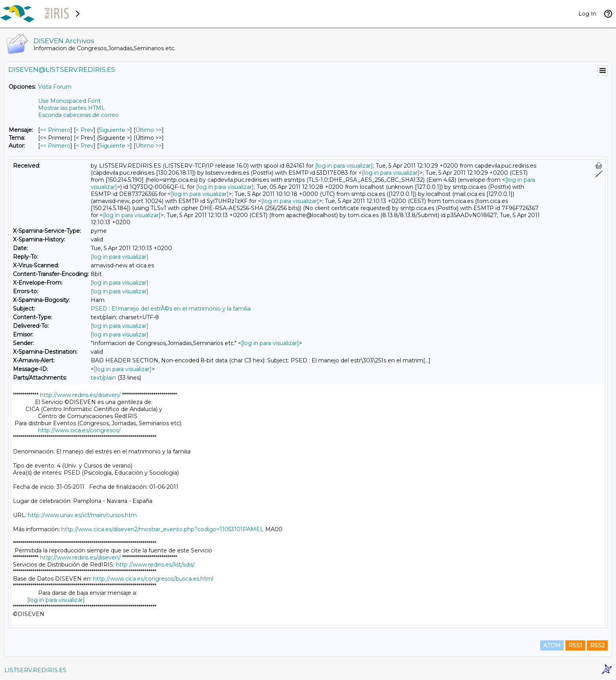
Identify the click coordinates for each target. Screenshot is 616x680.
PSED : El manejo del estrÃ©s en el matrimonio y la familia (171, 309)
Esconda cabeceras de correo (78, 115)
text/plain (103, 378)
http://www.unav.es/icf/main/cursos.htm (82, 515)
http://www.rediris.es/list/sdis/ (155, 565)
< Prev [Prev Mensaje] (85, 130)
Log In (587, 14)
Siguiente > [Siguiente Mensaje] (115, 130)
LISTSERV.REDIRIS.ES (35, 670)
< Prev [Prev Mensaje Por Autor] (85, 146)
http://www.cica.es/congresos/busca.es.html (153, 579)
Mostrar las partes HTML (71, 108)
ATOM (552, 645)
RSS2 (597, 645)
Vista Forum (55, 87)
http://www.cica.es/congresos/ (79, 430)
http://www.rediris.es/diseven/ (80, 395)
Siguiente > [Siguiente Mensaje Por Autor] (115, 146)
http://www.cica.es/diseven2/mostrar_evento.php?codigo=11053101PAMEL (162, 529)
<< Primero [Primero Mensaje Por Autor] (55, 146)
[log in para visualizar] (344, 166)
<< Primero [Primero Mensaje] (55, 130)
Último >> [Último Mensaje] (149, 130)
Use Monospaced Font (69, 101)
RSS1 (575, 645)
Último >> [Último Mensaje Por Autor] (149, 146)
